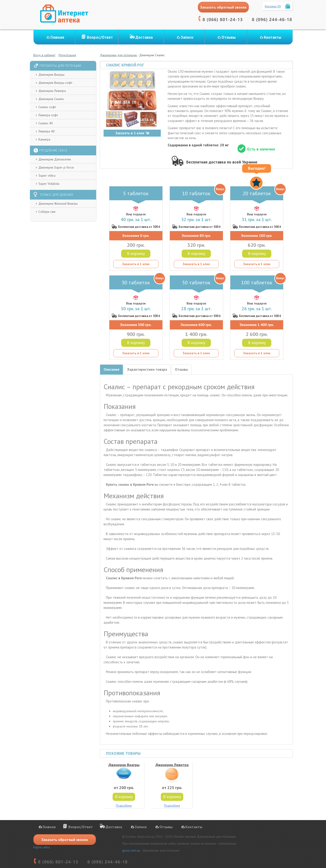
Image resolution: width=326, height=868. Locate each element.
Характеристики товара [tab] (147, 369)
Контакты (273, 37)
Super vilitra (47, 175)
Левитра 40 (47, 131)
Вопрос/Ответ (100, 37)
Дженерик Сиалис (51, 99)
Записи (187, 37)
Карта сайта (42, 847)
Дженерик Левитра (52, 91)
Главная (57, 37)
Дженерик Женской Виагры (58, 204)
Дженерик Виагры (51, 75)
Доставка (144, 37)
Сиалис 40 (46, 123)
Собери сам (47, 212)
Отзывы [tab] (181, 369)
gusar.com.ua (131, 850)
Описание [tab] (111, 369)
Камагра (44, 139)
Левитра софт (48, 115)
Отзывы (229, 37)
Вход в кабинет (44, 55)
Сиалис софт (47, 107)
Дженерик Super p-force (56, 167)
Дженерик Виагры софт (55, 83)
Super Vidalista (49, 184)
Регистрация (67, 55)
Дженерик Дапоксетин (55, 159)
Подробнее (124, 806)
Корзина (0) (273, 6)
